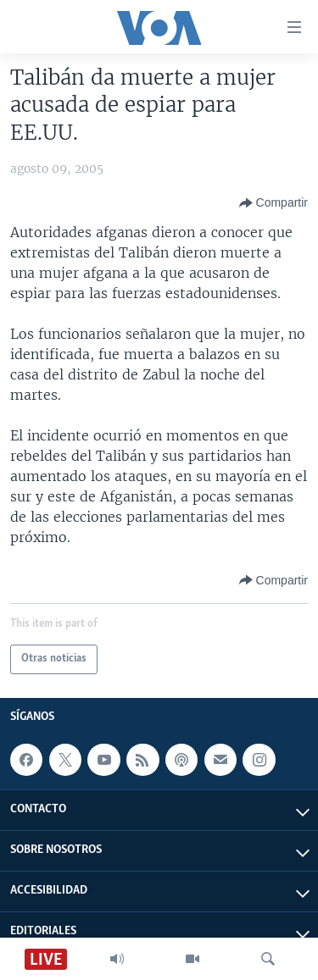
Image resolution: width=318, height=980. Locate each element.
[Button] (273, 203)
